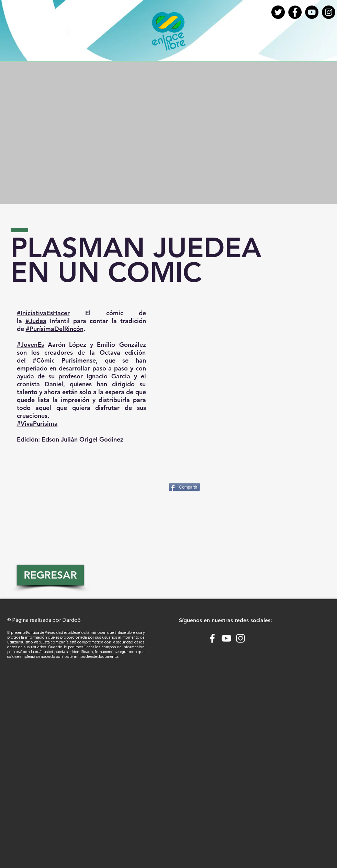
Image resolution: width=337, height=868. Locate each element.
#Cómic (44, 360)
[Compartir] (184, 487)
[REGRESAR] (50, 575)
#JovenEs (30, 345)
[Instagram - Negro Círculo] (329, 12)
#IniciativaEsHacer (43, 313)
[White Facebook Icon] (212, 638)
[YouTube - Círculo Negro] (312, 12)
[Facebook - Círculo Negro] (295, 12)
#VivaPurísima (37, 424)
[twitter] (278, 12)
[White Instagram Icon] (240, 638)
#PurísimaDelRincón (55, 329)
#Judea (36, 321)
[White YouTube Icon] (226, 638)
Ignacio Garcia (108, 376)
